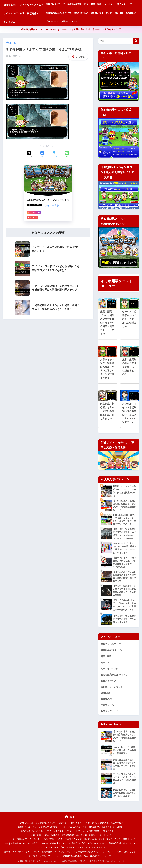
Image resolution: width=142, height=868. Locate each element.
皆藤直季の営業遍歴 (72, 860)
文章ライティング (65, 13)
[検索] (136, 41)
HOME (71, 821)
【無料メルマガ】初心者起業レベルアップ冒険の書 (43, 827)
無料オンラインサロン (67, 21)
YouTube (85, 21)
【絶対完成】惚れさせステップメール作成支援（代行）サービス (50, 835)
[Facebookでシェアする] (42, 154)
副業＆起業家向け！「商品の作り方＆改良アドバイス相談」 (96, 831)
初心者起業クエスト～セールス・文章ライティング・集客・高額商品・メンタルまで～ (29, 13)
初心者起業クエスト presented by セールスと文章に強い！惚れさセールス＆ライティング (71, 29)
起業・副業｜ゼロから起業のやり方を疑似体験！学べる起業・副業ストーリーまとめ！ (71, 839)
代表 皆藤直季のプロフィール (98, 860)
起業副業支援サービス (89, 4)
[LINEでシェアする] (67, 154)
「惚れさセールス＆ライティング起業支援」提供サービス (96, 827)
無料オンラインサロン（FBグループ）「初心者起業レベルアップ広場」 (38, 856)
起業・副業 (107, 4)
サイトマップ (54, 860)
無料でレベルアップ (66, 4)
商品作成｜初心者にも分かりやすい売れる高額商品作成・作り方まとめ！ (103, 847)
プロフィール (111, 21)
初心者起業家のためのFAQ (89, 13)
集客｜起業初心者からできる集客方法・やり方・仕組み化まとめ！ (35, 847)
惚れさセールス (111, 13)
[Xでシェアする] (30, 154)
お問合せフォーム (129, 21)
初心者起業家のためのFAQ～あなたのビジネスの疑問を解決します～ (106, 856)
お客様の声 (97, 21)
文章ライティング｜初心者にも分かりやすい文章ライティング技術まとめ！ (100, 843)
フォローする (52, 206)
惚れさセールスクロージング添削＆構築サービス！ (42, 831)
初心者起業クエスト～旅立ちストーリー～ (102, 835)
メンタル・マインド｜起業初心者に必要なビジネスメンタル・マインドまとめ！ (71, 852)
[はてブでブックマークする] (54, 154)
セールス (119, 4)
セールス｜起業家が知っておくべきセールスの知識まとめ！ (34, 843)
